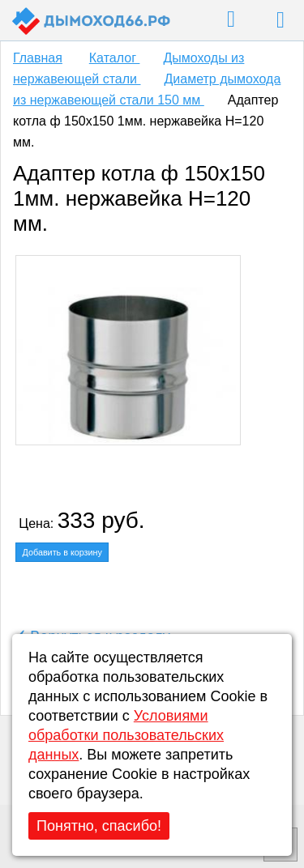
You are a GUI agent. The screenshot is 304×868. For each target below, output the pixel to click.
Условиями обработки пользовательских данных (126, 735)
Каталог (115, 58)
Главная (38, 58)
